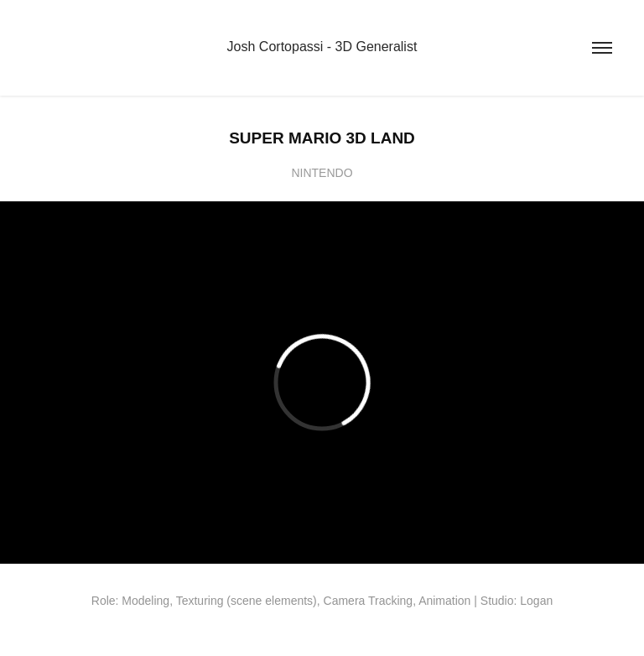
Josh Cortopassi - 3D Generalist (322, 47)
